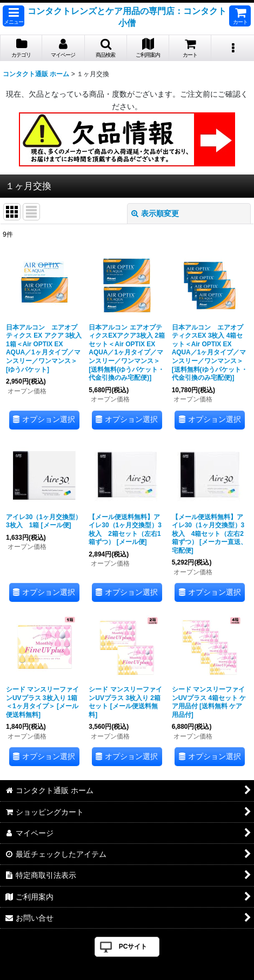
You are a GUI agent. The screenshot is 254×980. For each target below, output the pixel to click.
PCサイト (133, 947)
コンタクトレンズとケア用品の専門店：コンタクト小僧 (127, 17)
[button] (14, 16)
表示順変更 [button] (155, 213)
